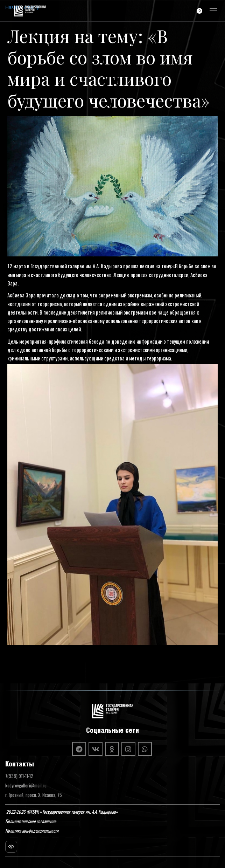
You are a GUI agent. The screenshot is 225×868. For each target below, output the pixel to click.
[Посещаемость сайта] (11, 847)
